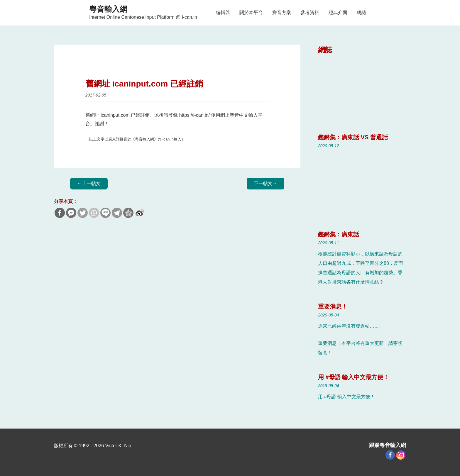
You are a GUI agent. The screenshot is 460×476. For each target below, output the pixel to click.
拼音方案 (282, 12)
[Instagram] (401, 455)
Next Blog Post (265, 183)
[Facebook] (390, 455)
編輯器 (223, 12)
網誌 (361, 12)
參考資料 (310, 12)
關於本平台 (251, 12)
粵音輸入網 (108, 9)
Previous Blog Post (89, 183)
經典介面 (338, 12)
